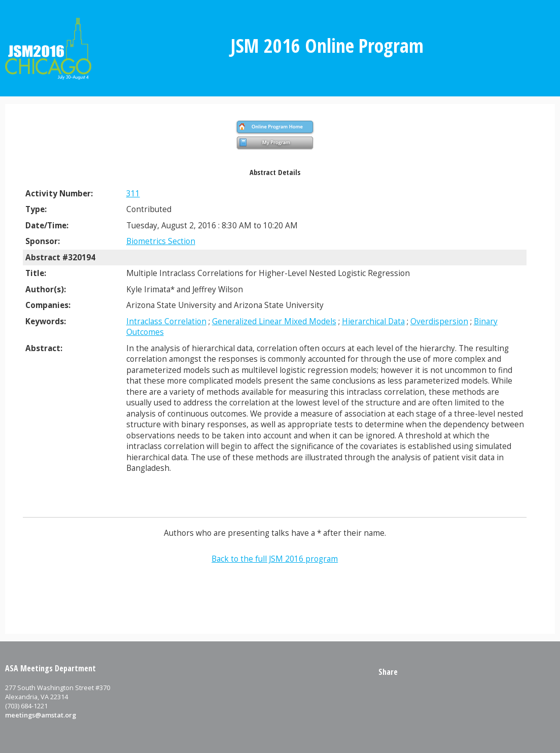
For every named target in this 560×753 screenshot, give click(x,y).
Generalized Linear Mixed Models (274, 321)
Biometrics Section (161, 241)
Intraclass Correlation (166, 321)
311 (133, 194)
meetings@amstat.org (41, 715)
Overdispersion (439, 321)
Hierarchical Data (373, 321)
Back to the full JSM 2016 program (275, 559)
